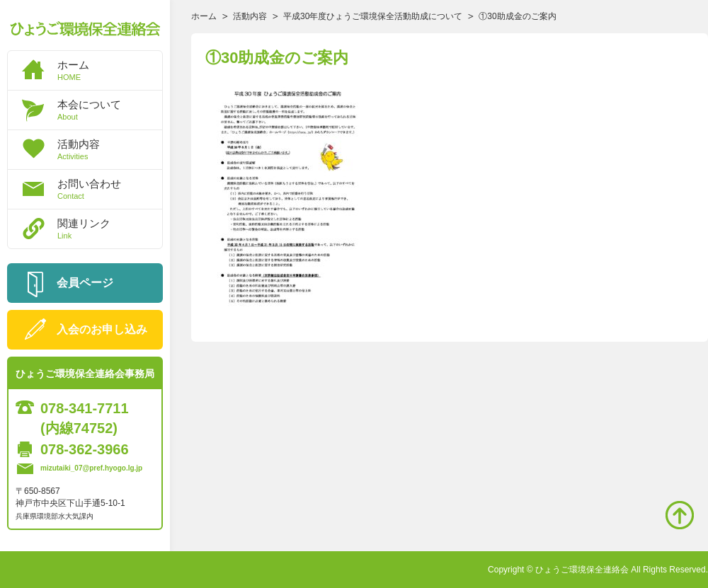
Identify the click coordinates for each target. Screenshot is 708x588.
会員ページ (85, 283)
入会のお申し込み (102, 329)
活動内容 (110, 149)
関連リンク (110, 229)
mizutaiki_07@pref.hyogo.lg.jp (91, 468)
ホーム (110, 70)
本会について (110, 110)
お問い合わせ (110, 189)
